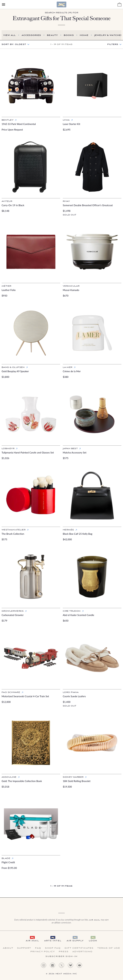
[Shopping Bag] (119, 4)
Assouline (9, 777)
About (8, 948)
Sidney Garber (73, 777)
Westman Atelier (14, 530)
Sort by (14, 44)
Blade (6, 858)
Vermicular (71, 286)
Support (24, 948)
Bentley (8, 120)
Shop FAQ (53, 948)
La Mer (68, 367)
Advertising (82, 952)
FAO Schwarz (11, 692)
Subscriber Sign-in (61, 956)
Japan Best (70, 449)
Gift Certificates (79, 948)
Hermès (68, 530)
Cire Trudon (72, 611)
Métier (6, 286)
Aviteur (7, 201)
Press (64, 952)
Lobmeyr (8, 449)
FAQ (38, 948)
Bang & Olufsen (13, 367)
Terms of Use (109, 948)
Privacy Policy (43, 952)
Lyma (66, 120)
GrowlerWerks (13, 611)
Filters (113, 44)
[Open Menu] (4, 4)
